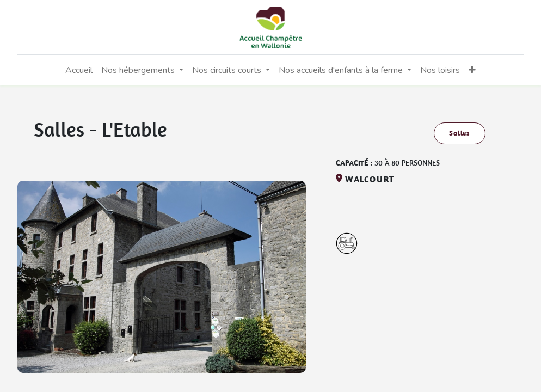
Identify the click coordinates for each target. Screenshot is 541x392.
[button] (472, 70)
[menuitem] (79, 70)
